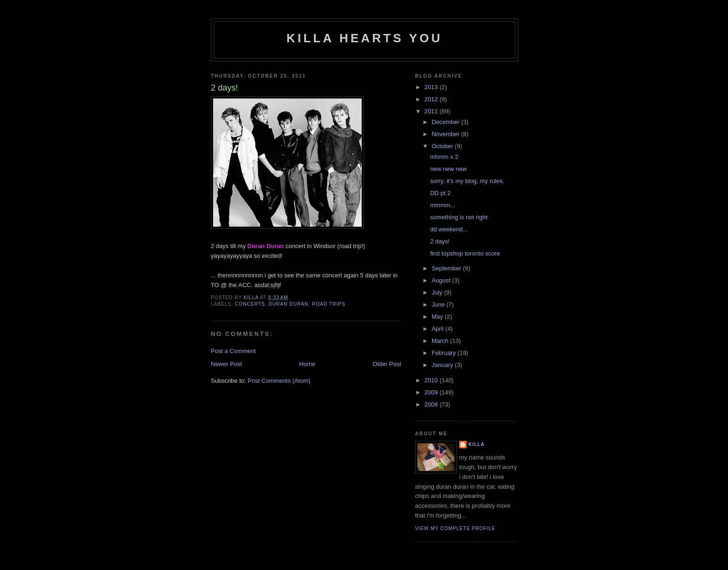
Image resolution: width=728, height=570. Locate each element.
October (443, 146)
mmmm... (442, 205)
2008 (432, 404)
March (441, 341)
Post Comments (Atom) (279, 381)
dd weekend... (449, 229)
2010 (432, 380)
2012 (432, 99)
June (439, 305)
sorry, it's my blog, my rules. (467, 181)
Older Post (387, 364)
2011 (432, 111)
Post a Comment (233, 351)
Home (308, 364)
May (438, 317)
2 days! (440, 241)
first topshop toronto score (465, 253)
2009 (432, 392)
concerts (250, 304)
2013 (432, 87)
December (447, 122)
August (442, 280)
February (445, 353)
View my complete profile (455, 528)
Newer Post (226, 364)
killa (477, 444)
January (443, 365)
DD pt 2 (440, 193)
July (438, 292)
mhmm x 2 (444, 157)
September (447, 268)
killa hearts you (364, 38)
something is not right (459, 217)
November (447, 134)
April (439, 329)
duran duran (288, 304)
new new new (448, 169)
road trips (329, 304)
